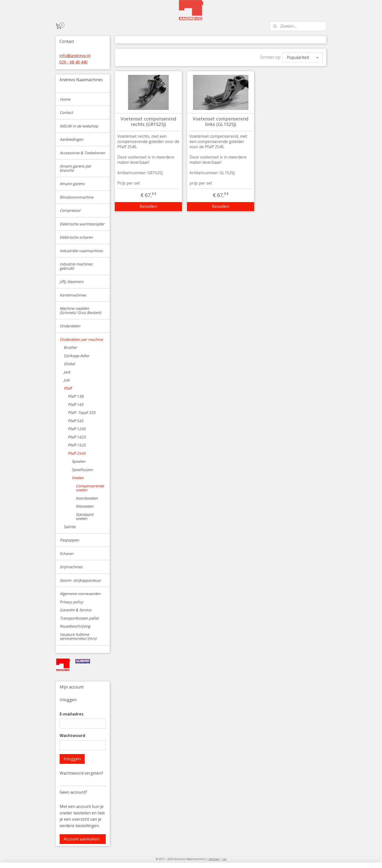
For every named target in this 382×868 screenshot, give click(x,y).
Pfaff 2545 (77, 453)
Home (65, 99)
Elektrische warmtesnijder (82, 224)
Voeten (78, 478)
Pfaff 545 (76, 421)
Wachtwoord (72, 736)
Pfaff (68, 388)
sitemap (214, 859)
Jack (67, 372)
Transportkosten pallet (79, 618)
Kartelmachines (73, 295)
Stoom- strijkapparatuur (80, 580)
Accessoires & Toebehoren (82, 153)
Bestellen (148, 206)
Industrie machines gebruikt (76, 266)
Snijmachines (71, 567)
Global (69, 364)
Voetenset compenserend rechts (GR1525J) (148, 122)
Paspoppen (69, 540)
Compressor (70, 210)
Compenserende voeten (90, 488)
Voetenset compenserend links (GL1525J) (221, 122)
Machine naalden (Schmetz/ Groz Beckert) (80, 310)
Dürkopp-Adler (76, 356)
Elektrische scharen (76, 237)
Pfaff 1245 (77, 429)
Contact (66, 112)
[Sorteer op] (303, 57)
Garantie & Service (75, 610)
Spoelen (79, 461)
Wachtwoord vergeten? (81, 773)
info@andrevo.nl (75, 56)
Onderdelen (70, 326)
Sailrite (70, 527)
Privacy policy (71, 602)
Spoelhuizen (82, 470)
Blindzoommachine (76, 197)
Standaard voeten (84, 517)
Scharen (67, 553)
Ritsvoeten (85, 506)
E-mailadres (72, 714)
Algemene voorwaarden (80, 594)
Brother (70, 347)
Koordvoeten (87, 498)
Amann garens (72, 184)
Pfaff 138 (76, 396)
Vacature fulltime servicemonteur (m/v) (78, 636)
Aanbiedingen (71, 139)
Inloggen (72, 759)
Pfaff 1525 (77, 445)
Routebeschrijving (75, 626)
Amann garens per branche (75, 168)
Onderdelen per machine (81, 339)
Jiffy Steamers (71, 281)
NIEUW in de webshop (79, 126)
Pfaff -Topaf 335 (82, 412)
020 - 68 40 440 (73, 62)
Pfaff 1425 (77, 437)
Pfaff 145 (76, 404)
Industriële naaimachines (81, 251)
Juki (67, 380)
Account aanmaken (82, 839)
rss (224, 859)
